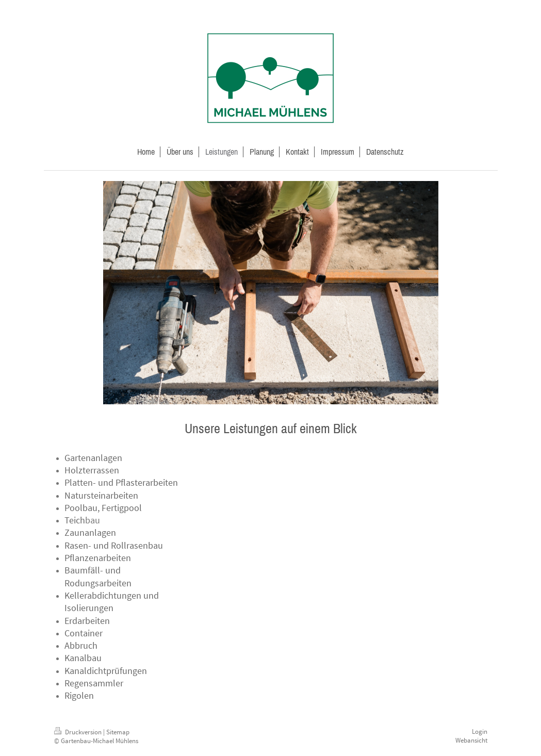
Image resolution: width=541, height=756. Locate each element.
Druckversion (79, 732)
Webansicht (471, 740)
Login (480, 732)
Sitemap (118, 732)
